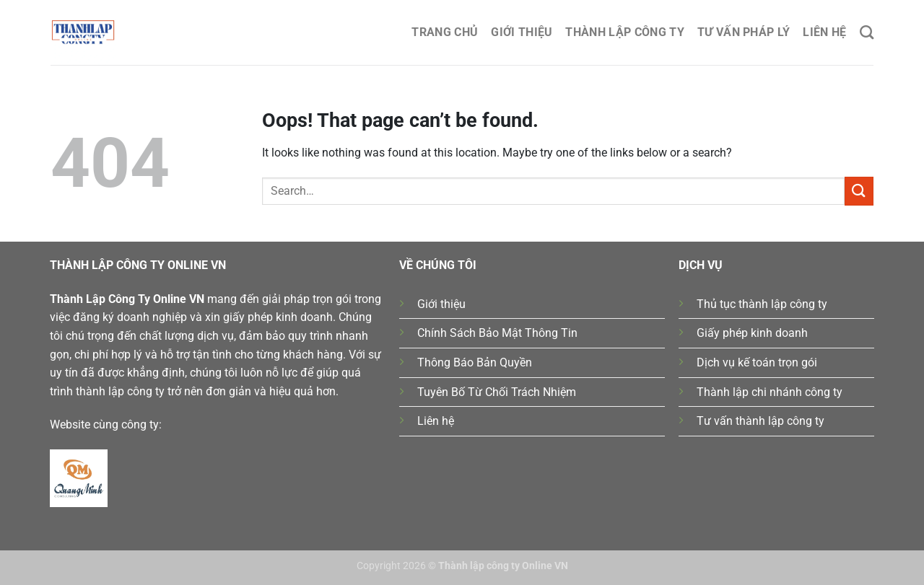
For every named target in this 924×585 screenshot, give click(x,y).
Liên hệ (824, 32)
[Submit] (859, 191)
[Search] (867, 32)
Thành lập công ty (624, 32)
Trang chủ (445, 32)
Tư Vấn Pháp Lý (744, 32)
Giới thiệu (522, 32)
